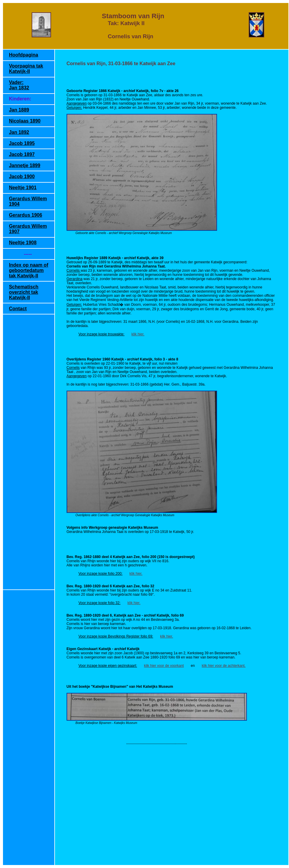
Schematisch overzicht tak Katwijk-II (24, 292)
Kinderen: (20, 99)
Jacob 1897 (22, 154)
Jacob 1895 (22, 143)
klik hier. (138, 334)
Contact (18, 309)
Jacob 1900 (22, 176)
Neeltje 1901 (23, 188)
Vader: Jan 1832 (19, 85)
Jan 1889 (19, 110)
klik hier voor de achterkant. (224, 666)
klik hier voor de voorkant (164, 666)
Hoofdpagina (24, 55)
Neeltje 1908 (23, 243)
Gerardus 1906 (26, 215)
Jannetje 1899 (25, 165)
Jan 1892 (19, 132)
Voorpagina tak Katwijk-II (26, 69)
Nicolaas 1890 (25, 121)
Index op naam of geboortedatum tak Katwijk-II (29, 270)
